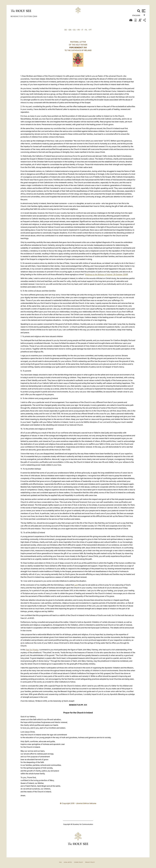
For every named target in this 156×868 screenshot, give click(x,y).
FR (79, 30)
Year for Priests (32, 650)
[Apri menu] (143, 11)
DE (66, 30)
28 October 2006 (106, 274)
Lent (76, 585)
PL (86, 30)
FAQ (60, 862)
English (137, 16)
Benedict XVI (17, 16)
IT (82, 30)
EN (70, 30)
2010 (35, 16)
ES (74, 30)
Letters (29, 16)
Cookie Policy (78, 862)
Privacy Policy (90, 862)
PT (90, 30)
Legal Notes (68, 862)
